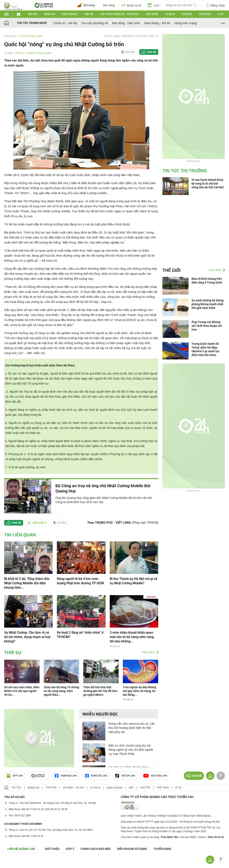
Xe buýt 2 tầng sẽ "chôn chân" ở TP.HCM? (80, 635)
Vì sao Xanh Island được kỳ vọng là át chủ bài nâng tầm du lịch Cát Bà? (208, 184)
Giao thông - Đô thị (157, 23)
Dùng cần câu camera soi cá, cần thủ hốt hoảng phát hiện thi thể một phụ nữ (132, 728)
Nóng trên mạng (186, 23)
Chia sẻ (151, 52)
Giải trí (89, 14)
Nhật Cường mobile (40, 53)
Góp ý (70, 849)
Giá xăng (109, 5)
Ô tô (221, 14)
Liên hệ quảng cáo (21, 849)
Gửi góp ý (37, 523)
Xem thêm (148, 652)
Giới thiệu (52, 849)
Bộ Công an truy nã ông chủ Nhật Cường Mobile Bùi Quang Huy (103, 488)
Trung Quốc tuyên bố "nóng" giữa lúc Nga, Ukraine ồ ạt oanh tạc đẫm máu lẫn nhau (205, 349)
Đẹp (132, 788)
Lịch (153, 5)
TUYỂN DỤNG (162, 849)
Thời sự (20, 53)
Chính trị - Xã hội (65, 23)
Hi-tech (170, 14)
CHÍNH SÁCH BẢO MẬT (96, 849)
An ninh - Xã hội (73, 788)
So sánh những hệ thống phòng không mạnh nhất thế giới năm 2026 (208, 304)
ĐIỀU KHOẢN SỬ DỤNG (132, 849)
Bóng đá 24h (96, 776)
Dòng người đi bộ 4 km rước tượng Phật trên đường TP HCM (80, 581)
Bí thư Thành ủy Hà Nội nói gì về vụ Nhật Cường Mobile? (134, 581)
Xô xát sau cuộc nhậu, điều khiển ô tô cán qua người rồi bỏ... (22, 691)
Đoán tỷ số (131, 5)
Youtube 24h (155, 776)
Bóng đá (50, 14)
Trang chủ (10, 36)
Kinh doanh (70, 14)
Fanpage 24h (66, 776)
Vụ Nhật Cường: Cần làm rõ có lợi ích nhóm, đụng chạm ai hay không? (27, 637)
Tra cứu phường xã (95, 23)
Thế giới (187, 14)
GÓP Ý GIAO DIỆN (12, 863)
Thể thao (205, 14)
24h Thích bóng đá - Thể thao (120, 14)
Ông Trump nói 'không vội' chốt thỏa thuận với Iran (207, 326)
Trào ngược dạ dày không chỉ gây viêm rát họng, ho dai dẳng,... (139, 691)
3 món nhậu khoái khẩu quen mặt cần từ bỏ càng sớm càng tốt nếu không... (132, 637)
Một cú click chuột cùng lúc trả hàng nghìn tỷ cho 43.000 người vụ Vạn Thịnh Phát (131, 750)
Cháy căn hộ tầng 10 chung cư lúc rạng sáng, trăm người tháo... (61, 691)
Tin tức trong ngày (32, 23)
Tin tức (33, 14)
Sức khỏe (152, 14)
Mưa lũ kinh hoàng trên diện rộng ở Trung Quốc (207, 281)
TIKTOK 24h (125, 776)
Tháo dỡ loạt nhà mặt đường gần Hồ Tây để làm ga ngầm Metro (100, 691)
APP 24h (15, 776)
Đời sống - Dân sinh (126, 23)
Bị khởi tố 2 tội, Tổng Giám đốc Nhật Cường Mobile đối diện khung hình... (27, 583)
